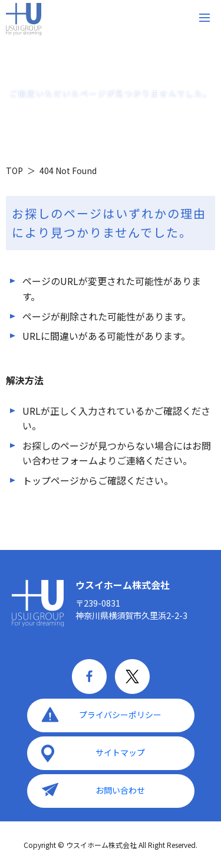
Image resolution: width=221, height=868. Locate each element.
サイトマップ (120, 752)
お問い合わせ (120, 790)
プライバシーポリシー (120, 715)
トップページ (51, 480)
